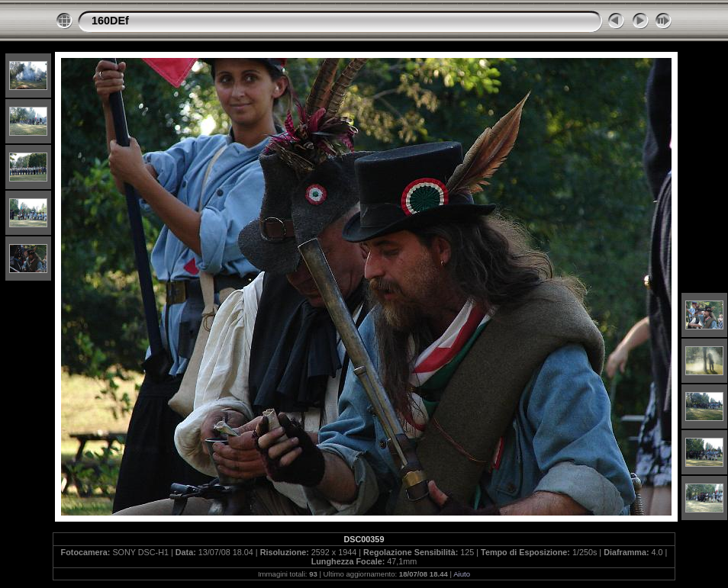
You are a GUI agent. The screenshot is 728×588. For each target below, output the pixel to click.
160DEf (110, 21)
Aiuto (462, 574)
